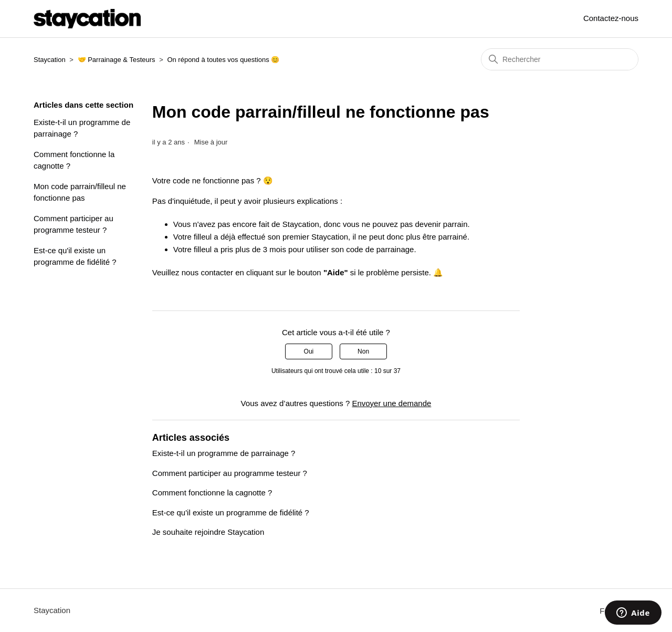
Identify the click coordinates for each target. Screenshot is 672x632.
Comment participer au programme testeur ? (73, 224)
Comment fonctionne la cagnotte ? (74, 160)
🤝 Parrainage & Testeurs (117, 60)
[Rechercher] (560, 59)
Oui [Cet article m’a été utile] (309, 351)
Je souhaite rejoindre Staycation (208, 532)
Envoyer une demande (391, 403)
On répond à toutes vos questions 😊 (223, 60)
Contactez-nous (611, 18)
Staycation (50, 60)
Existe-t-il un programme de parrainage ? (82, 128)
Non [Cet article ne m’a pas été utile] (363, 351)
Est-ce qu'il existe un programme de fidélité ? (75, 256)
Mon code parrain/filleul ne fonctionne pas (80, 192)
